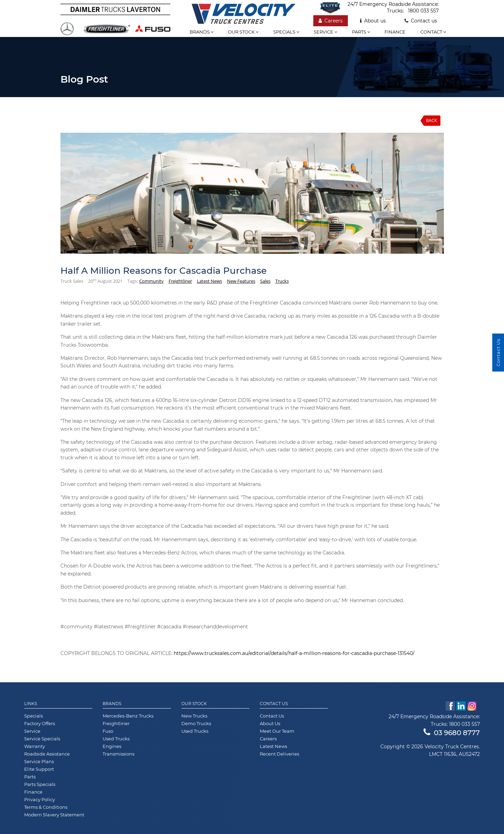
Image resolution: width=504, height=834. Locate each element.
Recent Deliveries (279, 754)
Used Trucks (116, 739)
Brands (202, 32)
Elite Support (39, 769)
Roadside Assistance (47, 754)
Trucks (282, 281)
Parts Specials (40, 784)
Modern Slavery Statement (54, 815)
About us (373, 21)
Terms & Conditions (46, 807)
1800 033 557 (423, 11)
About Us (270, 723)
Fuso (108, 731)
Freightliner (180, 281)
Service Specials (42, 739)
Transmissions (118, 754)
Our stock (243, 32)
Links (31, 704)
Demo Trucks (196, 723)
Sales (265, 281)
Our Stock (194, 704)
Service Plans (39, 761)
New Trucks (194, 716)
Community (151, 281)
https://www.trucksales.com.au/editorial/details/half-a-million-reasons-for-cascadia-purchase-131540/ (294, 653)
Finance (395, 32)
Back (431, 120)
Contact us (421, 21)
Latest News (210, 281)
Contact (433, 32)
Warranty (35, 746)
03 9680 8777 (452, 733)
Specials (286, 32)
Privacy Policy (40, 799)
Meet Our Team (277, 731)
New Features (241, 281)
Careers (331, 21)
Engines (112, 746)
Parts (361, 32)
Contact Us (274, 704)
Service (325, 32)
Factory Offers (40, 723)
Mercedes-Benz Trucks (128, 716)
